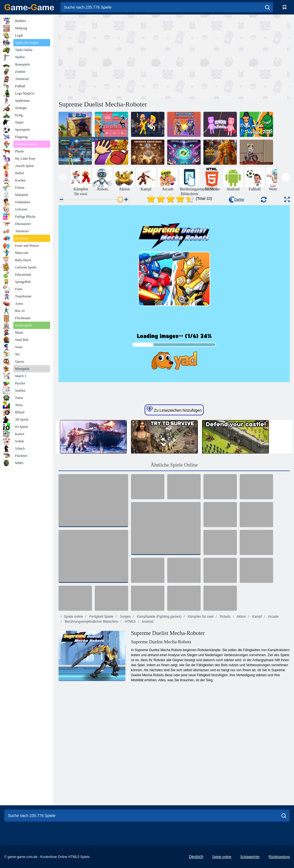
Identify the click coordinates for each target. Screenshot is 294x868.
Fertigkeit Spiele (101, 617)
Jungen (125, 617)
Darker (237, 200)
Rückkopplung (279, 857)
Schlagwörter (250, 857)
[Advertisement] (116, 57)
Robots (225, 617)
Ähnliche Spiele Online (174, 465)
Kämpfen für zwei (200, 617)
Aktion (241, 617)
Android (147, 622)
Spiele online (73, 617)
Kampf (257, 617)
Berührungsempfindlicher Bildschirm (91, 622)
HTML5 (130, 622)
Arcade (273, 617)
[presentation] (63, 177)
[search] (267, 7)
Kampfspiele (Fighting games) (159, 617)
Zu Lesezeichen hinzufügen (174, 409)
